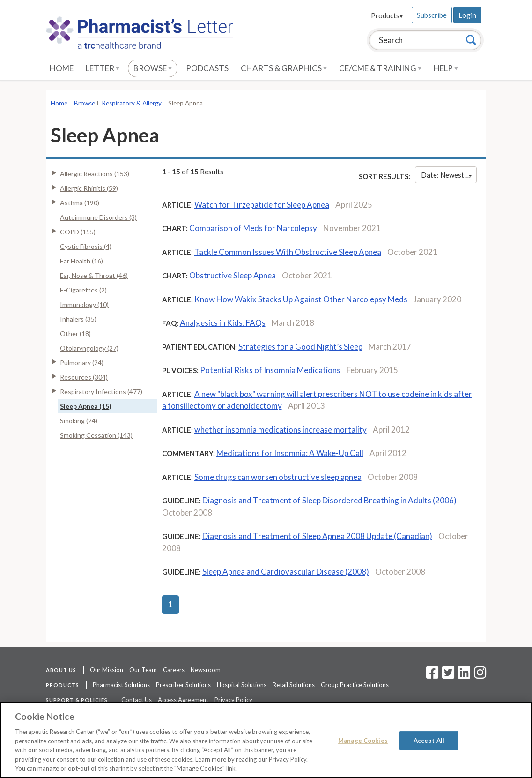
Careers (174, 670)
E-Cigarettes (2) (83, 290)
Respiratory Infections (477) (101, 392)
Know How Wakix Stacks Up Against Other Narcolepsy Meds (301, 299)
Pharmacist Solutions (121, 685)
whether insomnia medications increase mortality (281, 430)
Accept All (429, 740)
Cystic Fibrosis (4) (86, 246)
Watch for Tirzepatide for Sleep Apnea (262, 205)
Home (62, 68)
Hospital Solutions (242, 685)
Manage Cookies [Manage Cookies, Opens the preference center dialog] (363, 740)
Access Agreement (183, 700)
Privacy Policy (233, 700)
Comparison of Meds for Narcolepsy (253, 228)
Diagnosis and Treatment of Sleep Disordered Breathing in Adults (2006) (329, 500)
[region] (266, 740)
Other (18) (75, 333)
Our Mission (107, 670)
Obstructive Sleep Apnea (233, 275)
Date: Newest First (449, 175)
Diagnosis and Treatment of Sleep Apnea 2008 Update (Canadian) (317, 536)
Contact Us (137, 700)
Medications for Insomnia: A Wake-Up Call (290, 453)
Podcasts (207, 68)
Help (446, 68)
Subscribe (432, 15)
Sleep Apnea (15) (86, 406)
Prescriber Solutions (183, 685)
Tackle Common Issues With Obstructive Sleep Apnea (288, 252)
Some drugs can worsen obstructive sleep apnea (278, 477)
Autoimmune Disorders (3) (98, 217)
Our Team (143, 670)
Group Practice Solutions (355, 685)
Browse (153, 68)
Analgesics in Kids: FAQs (223, 323)
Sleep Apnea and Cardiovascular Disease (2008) (286, 572)
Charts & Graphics (284, 68)
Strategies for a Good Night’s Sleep (300, 347)
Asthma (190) (80, 203)
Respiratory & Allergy (132, 103)
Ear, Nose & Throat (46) (94, 275)
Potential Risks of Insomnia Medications (270, 370)
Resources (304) (84, 377)
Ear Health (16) (81, 261)
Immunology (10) (84, 304)
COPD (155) (78, 232)
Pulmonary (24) (82, 363)
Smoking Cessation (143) (96, 435)
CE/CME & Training (380, 68)
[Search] (471, 40)
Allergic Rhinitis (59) (89, 188)
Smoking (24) (79, 421)
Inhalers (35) (78, 319)
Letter (103, 68)
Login (467, 15)
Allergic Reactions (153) (95, 174)
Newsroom (206, 670)
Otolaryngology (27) (89, 348)
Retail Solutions (294, 685)
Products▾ (387, 15)
